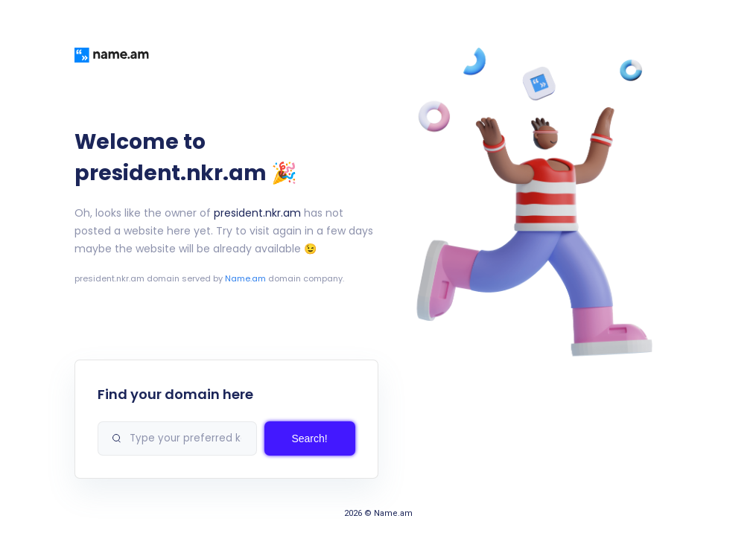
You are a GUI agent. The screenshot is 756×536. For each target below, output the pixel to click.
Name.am (245, 278)
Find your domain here (175, 394)
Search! (309, 438)
